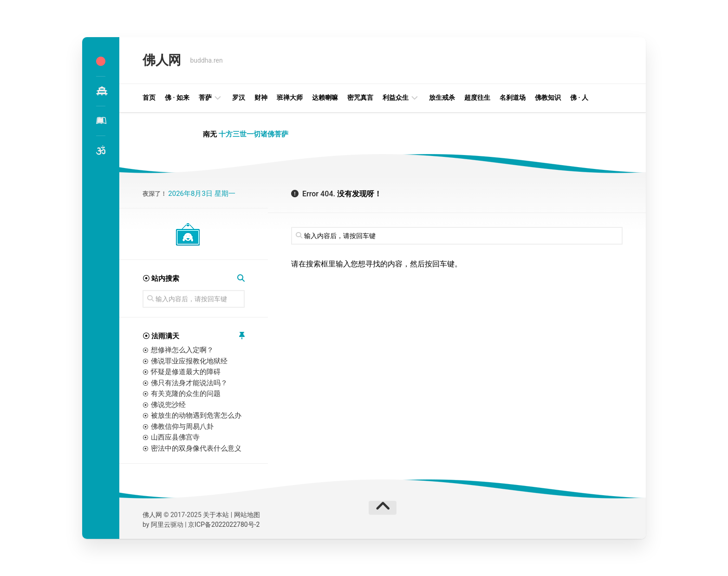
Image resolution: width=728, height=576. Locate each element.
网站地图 (247, 515)
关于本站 (216, 515)
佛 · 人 (579, 97)
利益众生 (396, 97)
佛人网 (162, 60)
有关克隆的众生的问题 (186, 394)
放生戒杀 (442, 97)
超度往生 (477, 97)
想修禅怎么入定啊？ (182, 350)
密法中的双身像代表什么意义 (196, 448)
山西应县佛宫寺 (175, 437)
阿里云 (161, 524)
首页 (149, 97)
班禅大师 (290, 97)
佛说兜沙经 (168, 405)
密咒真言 (360, 97)
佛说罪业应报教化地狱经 (189, 361)
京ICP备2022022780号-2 (224, 524)
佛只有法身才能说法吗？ (189, 383)
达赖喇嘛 (325, 97)
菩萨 (205, 97)
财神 (261, 97)
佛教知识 (548, 97)
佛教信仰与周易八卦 (182, 427)
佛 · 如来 (177, 97)
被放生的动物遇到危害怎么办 (196, 415)
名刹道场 (513, 97)
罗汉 (239, 97)
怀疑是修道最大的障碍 (186, 372)
